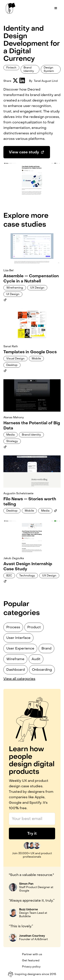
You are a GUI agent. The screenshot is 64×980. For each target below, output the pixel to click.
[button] (56, 8)
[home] (10, 8)
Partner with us (32, 954)
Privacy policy (31, 967)
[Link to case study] (32, 248)
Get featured (31, 960)
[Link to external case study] (5, 300)
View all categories (19, 679)
